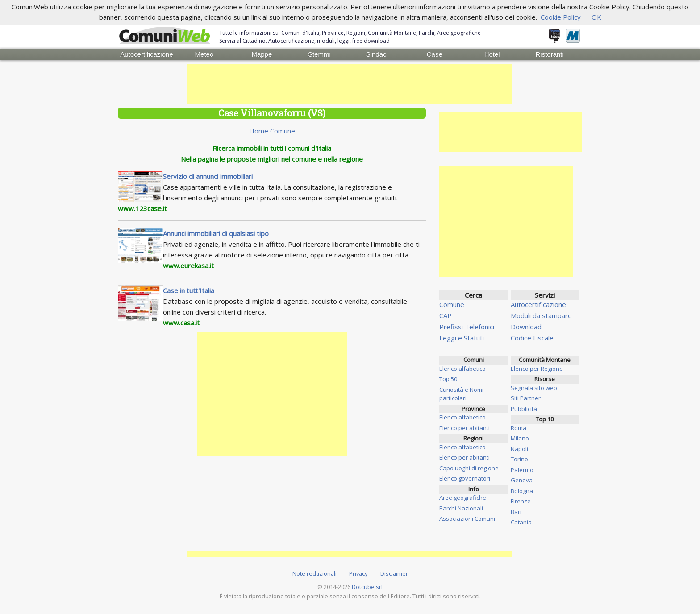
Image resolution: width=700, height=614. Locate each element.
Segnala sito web (534, 388)
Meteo (204, 54)
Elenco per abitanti (465, 428)
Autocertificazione (146, 54)
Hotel (492, 54)
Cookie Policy (561, 17)
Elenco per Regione (537, 369)
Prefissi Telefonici (467, 327)
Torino (519, 459)
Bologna (522, 491)
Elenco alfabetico (462, 369)
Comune (452, 304)
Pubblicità (524, 409)
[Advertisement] (350, 84)
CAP (446, 315)
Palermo (522, 470)
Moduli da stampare (541, 315)
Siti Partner (526, 398)
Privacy (358, 573)
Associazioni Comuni (467, 519)
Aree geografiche (463, 498)
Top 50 (448, 379)
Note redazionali (315, 573)
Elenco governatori (465, 478)
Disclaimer (394, 573)
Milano (520, 438)
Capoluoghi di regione (469, 468)
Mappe (262, 54)
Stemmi (319, 54)
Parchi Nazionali (461, 508)
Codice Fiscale (532, 338)
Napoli (519, 449)
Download (526, 327)
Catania (521, 522)
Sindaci (377, 54)
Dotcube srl (367, 587)
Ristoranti (549, 54)
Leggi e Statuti (462, 338)
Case (435, 54)
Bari (516, 512)
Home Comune (272, 131)
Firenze (521, 501)
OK (596, 17)
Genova (522, 480)
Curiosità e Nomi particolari (461, 394)
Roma (519, 428)
